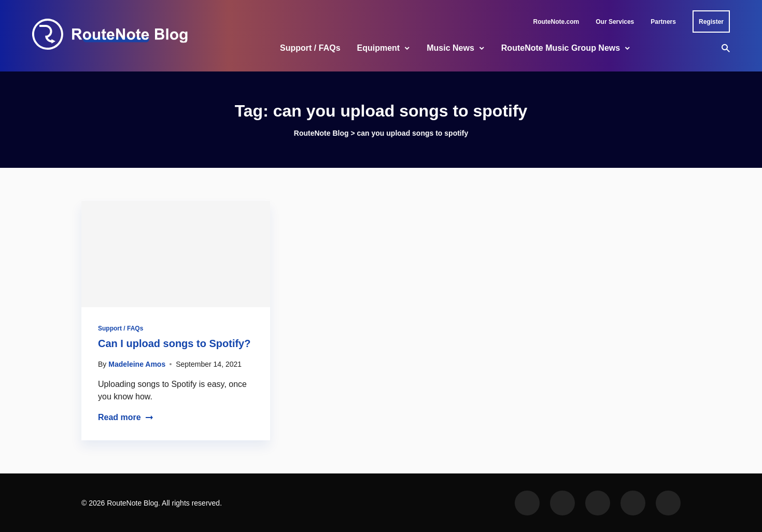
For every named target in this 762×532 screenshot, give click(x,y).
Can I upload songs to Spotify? (174, 343)
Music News (450, 48)
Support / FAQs (310, 48)
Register (711, 22)
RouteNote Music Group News (561, 48)
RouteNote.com (556, 22)
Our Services (615, 22)
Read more (126, 417)
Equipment (379, 48)
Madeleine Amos (137, 364)
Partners (663, 22)
